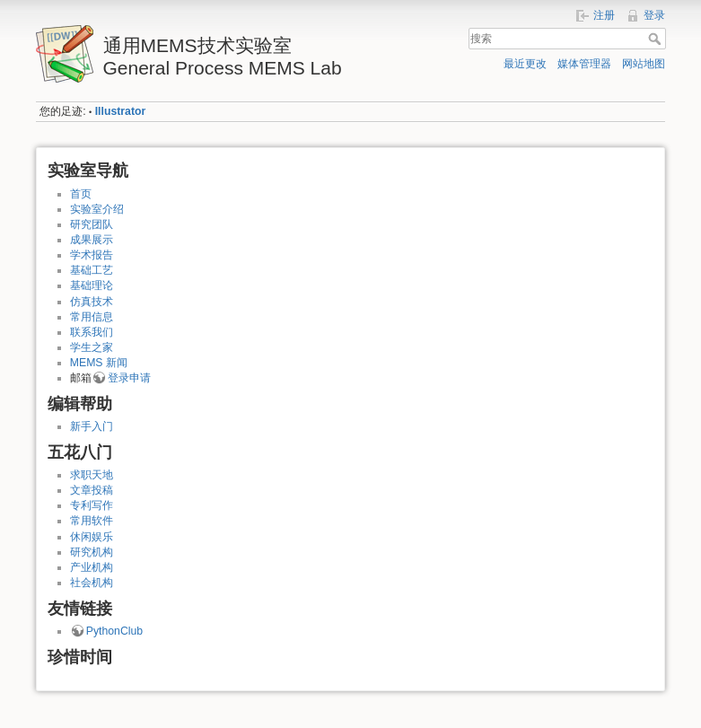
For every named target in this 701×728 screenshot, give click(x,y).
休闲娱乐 (92, 537)
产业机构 (92, 567)
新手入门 (92, 426)
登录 (654, 15)
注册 (604, 15)
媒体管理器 (584, 64)
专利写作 (92, 505)
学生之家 (92, 347)
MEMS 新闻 (99, 363)
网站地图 (644, 64)
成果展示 (92, 240)
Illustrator (121, 111)
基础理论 (92, 285)
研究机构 (92, 552)
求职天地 (92, 475)
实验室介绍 (97, 209)
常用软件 (92, 521)
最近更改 (525, 64)
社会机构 (92, 583)
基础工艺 (92, 270)
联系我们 (92, 332)
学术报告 (92, 255)
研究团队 (92, 224)
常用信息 (92, 317)
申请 (140, 378)
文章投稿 (92, 490)
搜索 (657, 39)
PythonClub (114, 631)
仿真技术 (92, 302)
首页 (81, 194)
